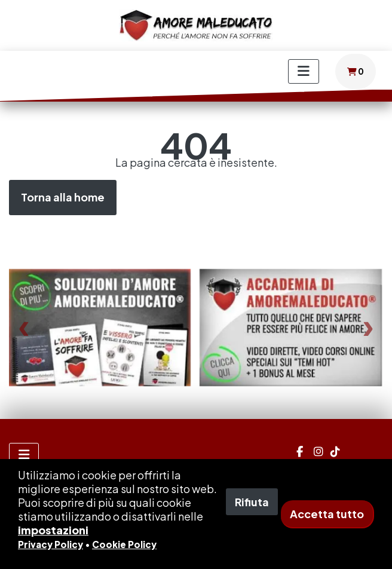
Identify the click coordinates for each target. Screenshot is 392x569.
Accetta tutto (327, 514)
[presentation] (24, 328)
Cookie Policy (124, 544)
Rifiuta (252, 502)
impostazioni (53, 530)
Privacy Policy (50, 544)
